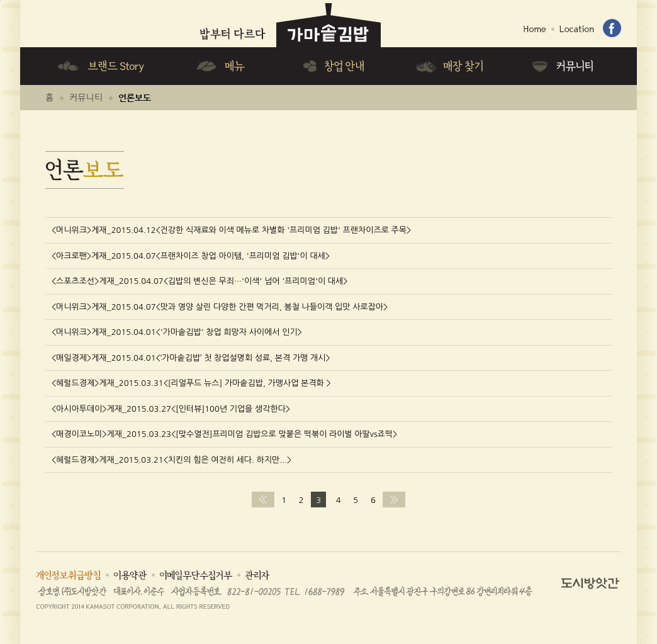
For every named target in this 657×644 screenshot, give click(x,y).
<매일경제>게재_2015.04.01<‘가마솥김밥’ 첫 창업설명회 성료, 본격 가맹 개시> (191, 358)
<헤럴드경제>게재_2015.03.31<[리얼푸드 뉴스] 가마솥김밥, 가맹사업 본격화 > (191, 383)
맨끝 (394, 500)
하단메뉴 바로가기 (0, 0)
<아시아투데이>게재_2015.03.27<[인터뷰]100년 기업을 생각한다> (171, 409)
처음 (263, 500)
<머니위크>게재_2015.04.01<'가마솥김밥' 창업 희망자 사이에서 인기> (177, 332)
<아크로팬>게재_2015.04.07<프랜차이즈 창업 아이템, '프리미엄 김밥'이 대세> (191, 256)
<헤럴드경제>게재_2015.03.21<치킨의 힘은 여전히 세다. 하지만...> (171, 460)
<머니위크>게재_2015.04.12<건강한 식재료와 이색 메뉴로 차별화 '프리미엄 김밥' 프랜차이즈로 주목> (231, 230)
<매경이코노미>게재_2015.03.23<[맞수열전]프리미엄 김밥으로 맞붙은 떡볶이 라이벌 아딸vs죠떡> (224, 434)
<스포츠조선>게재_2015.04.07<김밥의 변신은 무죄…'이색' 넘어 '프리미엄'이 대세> (199, 281)
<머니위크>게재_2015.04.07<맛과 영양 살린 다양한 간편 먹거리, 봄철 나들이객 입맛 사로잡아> (220, 307)
